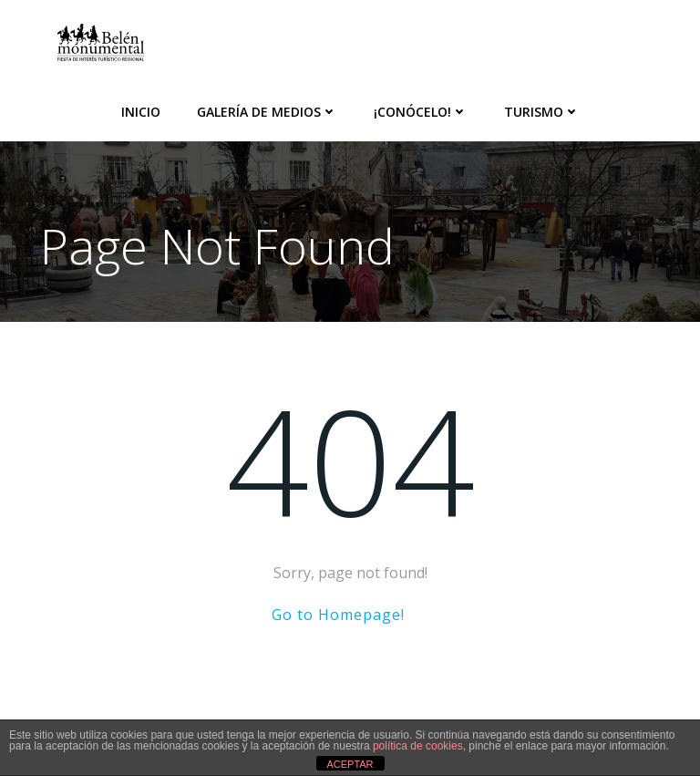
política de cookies (418, 746)
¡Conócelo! (421, 112)
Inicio (141, 112)
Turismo (542, 112)
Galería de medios (267, 112)
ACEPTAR (350, 764)
